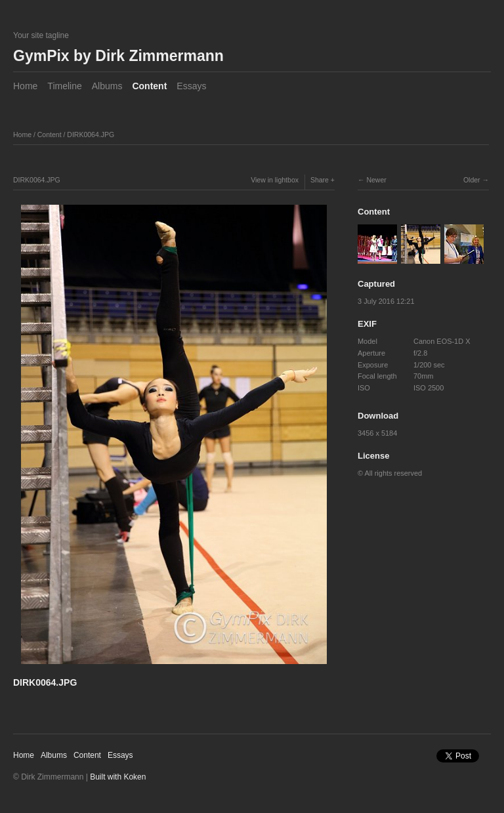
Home (25, 86)
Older (472, 180)
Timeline (64, 86)
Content (149, 86)
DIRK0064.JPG (91, 135)
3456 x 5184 (377, 433)
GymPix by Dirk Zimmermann (118, 56)
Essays (191, 86)
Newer (376, 180)
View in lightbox (275, 180)
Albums (107, 86)
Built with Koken (118, 777)
